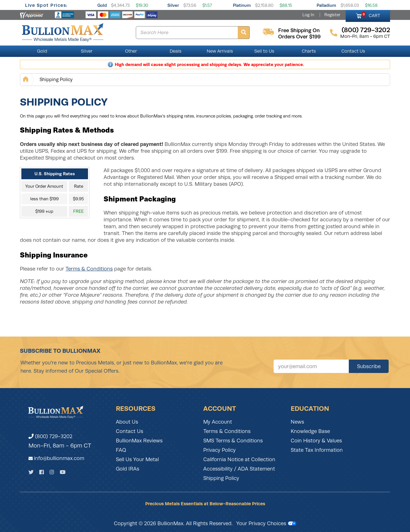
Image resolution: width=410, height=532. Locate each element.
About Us (127, 422)
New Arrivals (220, 51)
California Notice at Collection (239, 459)
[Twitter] (31, 472)
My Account (218, 422)
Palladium (326, 5)
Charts (309, 51)
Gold (102, 5)
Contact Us (353, 51)
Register (332, 15)
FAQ (121, 450)
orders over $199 (299, 37)
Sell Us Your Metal (137, 459)
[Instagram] (52, 472)
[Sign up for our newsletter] (311, 366)
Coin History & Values (316, 441)
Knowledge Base (310, 431)
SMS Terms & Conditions (233, 441)
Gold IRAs (128, 469)
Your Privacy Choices (266, 523)
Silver (173, 5)
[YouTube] (63, 472)
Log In (308, 15)
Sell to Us (264, 51)
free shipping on (299, 30)
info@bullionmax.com (59, 458)
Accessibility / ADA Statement (239, 469)
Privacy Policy (220, 450)
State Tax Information (317, 450)
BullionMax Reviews (139, 441)
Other (131, 51)
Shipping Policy (56, 80)
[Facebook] (42, 472)
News (297, 422)
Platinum (242, 5)
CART (371, 15)
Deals (176, 51)
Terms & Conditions (89, 269)
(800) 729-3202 (50, 436)
